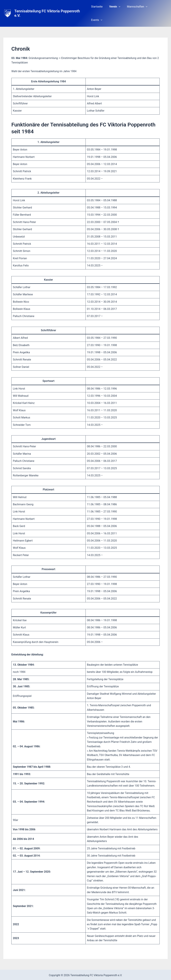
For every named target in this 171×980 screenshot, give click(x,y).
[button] (121, 7)
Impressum (94, 968)
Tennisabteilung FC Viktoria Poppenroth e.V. (51, 7)
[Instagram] (88, 974)
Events (159, 7)
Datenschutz (77, 968)
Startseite (101, 7)
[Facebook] (83, 974)
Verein (117, 7)
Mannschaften (138, 7)
